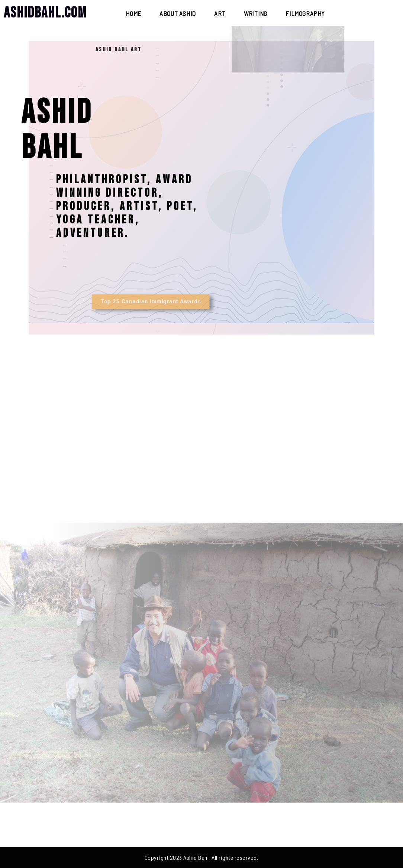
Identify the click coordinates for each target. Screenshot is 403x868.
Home (133, 13)
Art (220, 13)
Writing (256, 13)
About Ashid (178, 13)
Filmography (305, 13)
